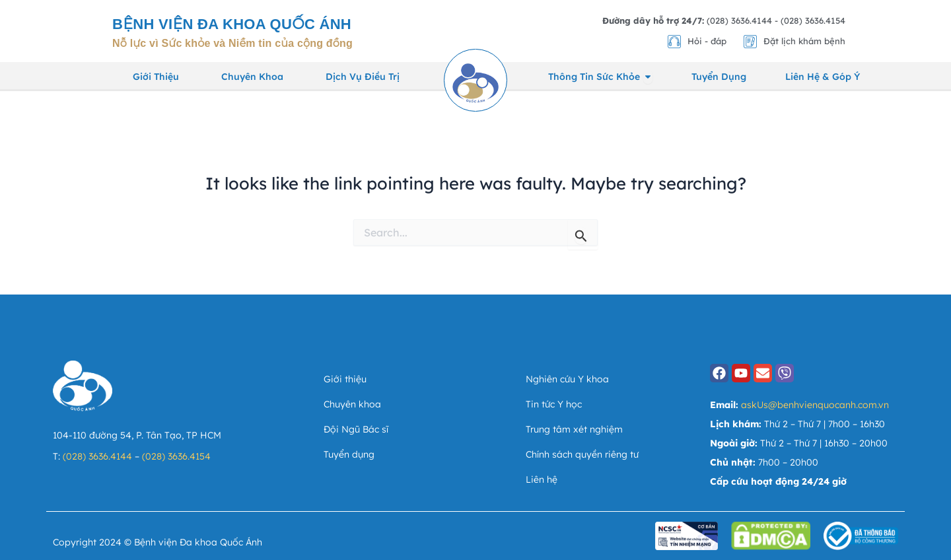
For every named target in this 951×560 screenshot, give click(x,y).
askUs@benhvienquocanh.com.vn (815, 405)
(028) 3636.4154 (176, 456)
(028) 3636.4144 (97, 456)
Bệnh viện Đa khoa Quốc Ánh (232, 24)
